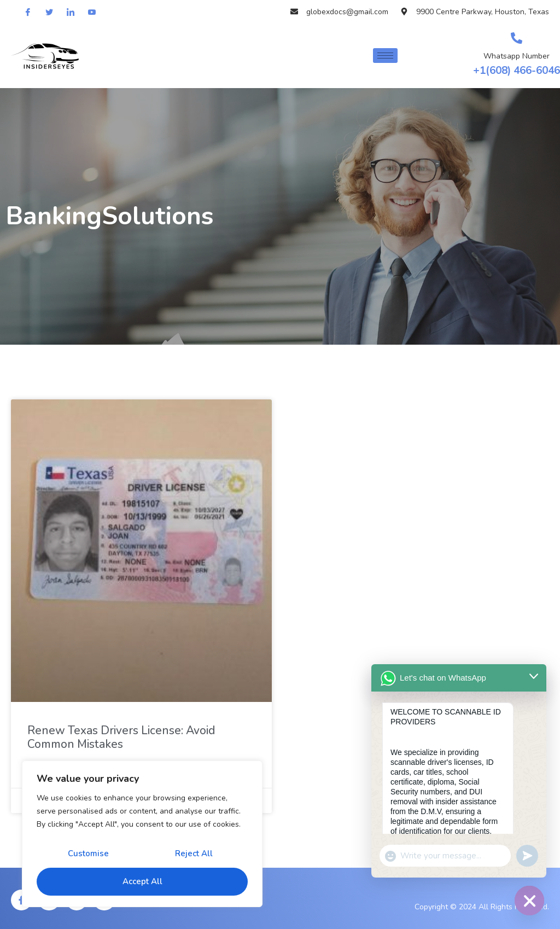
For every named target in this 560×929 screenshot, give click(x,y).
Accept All (142, 881)
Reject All (194, 853)
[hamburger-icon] (385, 56)
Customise (88, 853)
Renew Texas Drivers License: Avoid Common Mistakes (121, 737)
